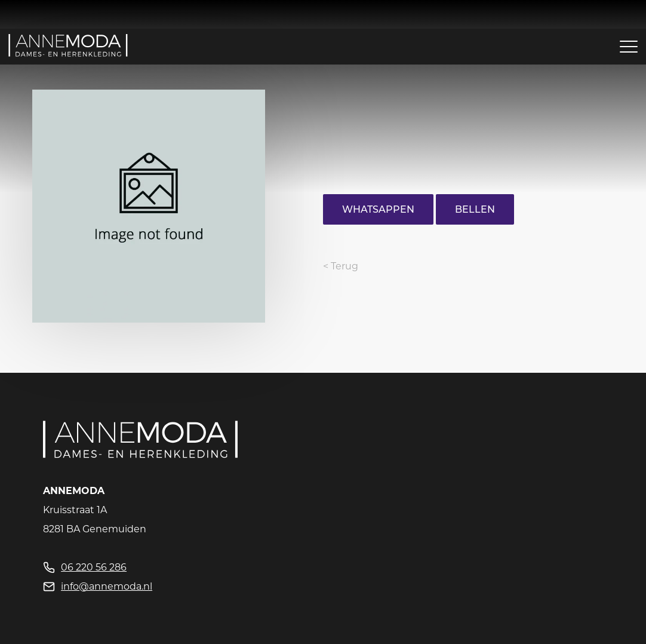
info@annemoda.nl (107, 586)
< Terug (341, 266)
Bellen (475, 209)
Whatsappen (378, 209)
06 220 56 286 (94, 567)
